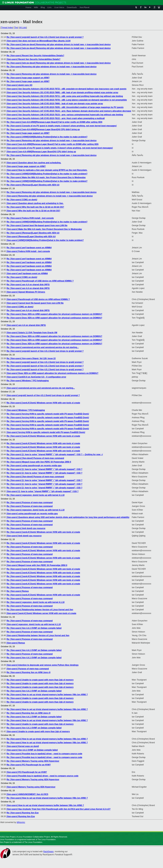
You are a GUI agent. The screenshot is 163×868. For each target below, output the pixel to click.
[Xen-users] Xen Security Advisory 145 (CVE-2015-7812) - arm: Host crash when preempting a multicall (56, 118)
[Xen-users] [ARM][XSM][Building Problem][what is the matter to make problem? (45, 240)
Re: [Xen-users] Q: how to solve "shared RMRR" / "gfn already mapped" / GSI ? (44, 469)
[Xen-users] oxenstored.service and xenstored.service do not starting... (41, 388)
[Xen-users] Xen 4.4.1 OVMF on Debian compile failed (32, 750)
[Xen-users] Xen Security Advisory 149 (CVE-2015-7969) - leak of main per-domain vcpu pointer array (55, 104)
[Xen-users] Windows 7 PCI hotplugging (26, 410)
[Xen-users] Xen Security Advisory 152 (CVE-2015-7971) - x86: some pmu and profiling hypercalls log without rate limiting (65, 96)
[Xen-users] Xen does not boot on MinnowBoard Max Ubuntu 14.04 (38, 41)
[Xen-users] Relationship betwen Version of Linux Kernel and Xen (38, 635)
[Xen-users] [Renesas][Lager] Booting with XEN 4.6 (31, 237)
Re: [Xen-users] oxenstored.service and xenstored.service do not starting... (43, 347)
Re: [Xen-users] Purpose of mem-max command (30, 502)
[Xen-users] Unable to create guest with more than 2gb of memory (38, 732)
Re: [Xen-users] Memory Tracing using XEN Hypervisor (33, 761)
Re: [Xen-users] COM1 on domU (22, 200)
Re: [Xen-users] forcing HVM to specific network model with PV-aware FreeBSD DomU (48, 414)
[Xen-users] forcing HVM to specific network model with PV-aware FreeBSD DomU (46, 432)
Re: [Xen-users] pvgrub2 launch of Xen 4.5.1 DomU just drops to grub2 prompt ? (45, 37)
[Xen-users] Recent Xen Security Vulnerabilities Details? (33, 59)
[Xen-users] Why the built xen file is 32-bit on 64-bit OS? (33, 211)
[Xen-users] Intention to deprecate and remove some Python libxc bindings (43, 665)
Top (16, 28)
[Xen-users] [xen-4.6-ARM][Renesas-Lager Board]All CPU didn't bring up (41, 152)
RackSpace (48, 852)
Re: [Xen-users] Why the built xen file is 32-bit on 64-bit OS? (35, 207)
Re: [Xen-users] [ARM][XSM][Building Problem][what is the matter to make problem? (47, 137)
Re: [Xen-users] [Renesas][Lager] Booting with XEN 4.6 (33, 185)
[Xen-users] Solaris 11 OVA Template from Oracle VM (32, 333)
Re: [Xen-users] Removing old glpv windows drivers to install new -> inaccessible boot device (52, 67)
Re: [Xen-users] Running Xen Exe (23, 813)
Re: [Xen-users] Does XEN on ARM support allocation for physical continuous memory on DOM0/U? (54, 314)
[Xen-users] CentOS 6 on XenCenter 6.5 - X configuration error (36, 377)
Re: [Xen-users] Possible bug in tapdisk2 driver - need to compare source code (44, 754)
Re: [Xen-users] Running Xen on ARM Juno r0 (28, 672)
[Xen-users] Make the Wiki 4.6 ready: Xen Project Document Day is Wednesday (44, 229)
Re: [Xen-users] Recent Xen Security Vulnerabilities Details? (35, 56)
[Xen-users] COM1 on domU (20, 307)
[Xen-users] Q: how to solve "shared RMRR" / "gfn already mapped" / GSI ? (43, 491)
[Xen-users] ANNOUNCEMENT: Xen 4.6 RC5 (27, 794)
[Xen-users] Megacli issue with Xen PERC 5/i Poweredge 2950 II (37, 565)
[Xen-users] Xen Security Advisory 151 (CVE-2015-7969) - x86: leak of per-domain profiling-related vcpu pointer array (62, 93)
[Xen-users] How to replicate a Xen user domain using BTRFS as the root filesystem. (47, 170)
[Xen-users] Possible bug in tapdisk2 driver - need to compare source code (42, 776)
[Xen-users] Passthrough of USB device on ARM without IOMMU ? (38, 299)
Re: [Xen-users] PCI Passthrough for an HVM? (29, 765)
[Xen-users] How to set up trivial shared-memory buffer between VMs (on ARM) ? (45, 805)
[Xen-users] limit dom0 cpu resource (24, 536)
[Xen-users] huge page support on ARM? (26, 166)
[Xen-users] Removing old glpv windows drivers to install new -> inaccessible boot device (50, 196)
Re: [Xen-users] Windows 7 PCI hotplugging (28, 381)
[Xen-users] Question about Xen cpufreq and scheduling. (34, 163)
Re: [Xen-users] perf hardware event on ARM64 (29, 248)
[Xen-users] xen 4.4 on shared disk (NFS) (26, 325)
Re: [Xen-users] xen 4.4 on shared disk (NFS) (28, 285)
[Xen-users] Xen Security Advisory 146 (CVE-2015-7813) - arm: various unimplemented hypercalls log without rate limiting (65, 115)
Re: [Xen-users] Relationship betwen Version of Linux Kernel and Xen (40, 610)
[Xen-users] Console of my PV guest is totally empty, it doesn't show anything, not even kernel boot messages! (60, 148)
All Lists (23, 28)
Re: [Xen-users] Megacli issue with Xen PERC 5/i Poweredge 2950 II (39, 462)
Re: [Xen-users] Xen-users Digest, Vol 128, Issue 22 (31, 358)
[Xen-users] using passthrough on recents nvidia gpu (32, 514)
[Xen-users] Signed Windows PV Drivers (26, 292)
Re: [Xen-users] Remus (18, 591)
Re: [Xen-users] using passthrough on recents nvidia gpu (34, 466)
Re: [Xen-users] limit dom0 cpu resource (26, 528)
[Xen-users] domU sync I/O (19, 85)
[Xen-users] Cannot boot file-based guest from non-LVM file (35, 303)
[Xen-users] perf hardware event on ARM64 (27, 273)
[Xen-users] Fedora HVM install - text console (28, 251)
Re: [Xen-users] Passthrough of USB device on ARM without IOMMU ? (40, 281)
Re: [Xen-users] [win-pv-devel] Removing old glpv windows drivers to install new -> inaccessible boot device (59, 44)
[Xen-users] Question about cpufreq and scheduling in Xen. (35, 203)
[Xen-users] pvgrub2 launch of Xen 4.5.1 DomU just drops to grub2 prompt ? (43, 395)
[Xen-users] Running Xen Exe (21, 816)
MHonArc (21, 822)
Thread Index (7, 28)
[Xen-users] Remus (16, 643)
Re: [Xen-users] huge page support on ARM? (28, 78)
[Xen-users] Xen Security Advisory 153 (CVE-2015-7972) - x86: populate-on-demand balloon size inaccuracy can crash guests (66, 89)
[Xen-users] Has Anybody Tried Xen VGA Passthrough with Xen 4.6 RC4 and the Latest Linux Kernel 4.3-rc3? (59, 809)
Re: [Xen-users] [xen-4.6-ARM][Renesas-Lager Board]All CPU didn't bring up (43, 129)
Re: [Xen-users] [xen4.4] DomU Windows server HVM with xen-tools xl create (43, 403)
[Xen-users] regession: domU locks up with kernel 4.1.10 (34, 624)
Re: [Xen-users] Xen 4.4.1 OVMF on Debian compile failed (34, 628)
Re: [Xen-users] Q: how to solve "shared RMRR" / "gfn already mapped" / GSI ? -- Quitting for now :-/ (55, 454)
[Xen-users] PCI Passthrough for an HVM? (27, 772)
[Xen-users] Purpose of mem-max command (28, 669)
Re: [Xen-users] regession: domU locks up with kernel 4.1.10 (36, 495)
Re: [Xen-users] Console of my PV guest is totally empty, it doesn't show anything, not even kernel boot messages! (62, 126)
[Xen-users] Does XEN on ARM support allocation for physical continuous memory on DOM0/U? (52, 373)
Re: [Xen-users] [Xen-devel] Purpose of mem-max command (35, 458)
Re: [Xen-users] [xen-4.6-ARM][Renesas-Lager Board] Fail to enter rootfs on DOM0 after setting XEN (54, 122)
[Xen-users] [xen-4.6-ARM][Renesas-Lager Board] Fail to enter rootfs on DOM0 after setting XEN (53, 144)
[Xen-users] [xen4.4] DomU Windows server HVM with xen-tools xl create (41, 613)
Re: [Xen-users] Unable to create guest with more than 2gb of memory (40, 680)
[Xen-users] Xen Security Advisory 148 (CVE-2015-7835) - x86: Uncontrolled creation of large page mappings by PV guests (65, 107)
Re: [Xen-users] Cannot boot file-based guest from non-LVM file (37, 225)
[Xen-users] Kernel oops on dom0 (23, 746)
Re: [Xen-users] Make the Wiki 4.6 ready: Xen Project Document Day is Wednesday (46, 177)
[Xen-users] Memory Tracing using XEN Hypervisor (31, 787)
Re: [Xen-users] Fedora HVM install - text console (30, 218)
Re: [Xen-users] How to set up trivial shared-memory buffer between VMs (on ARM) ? (47, 695)
